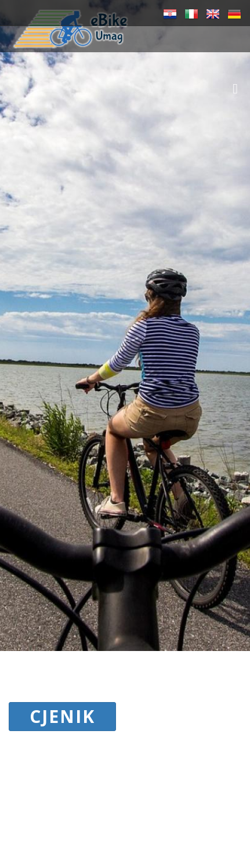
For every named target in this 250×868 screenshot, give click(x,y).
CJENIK (62, 716)
